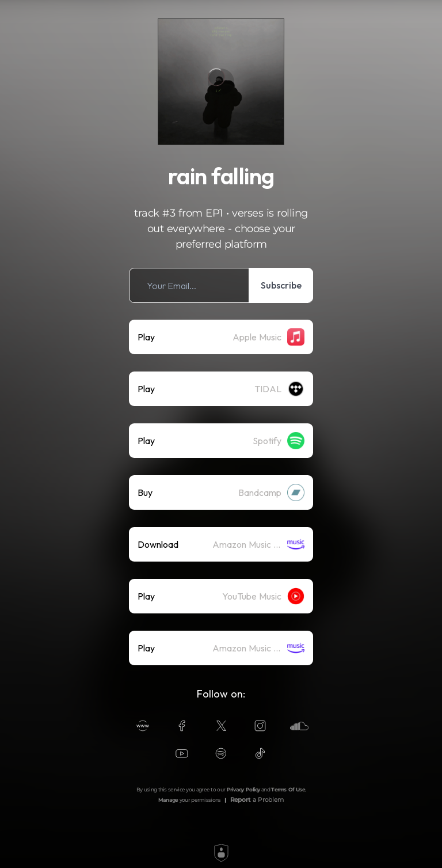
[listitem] (221, 285)
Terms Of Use (288, 789)
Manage (168, 800)
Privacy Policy (243, 789)
